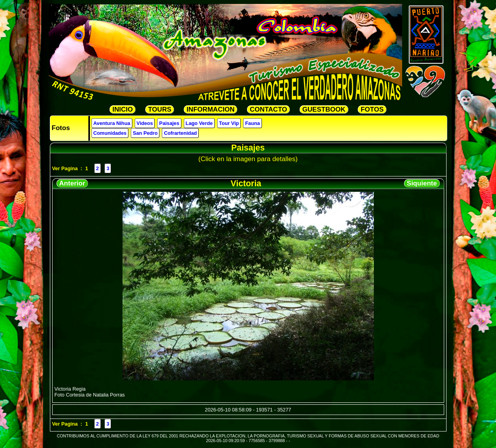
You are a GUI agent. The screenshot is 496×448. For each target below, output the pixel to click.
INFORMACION (210, 109)
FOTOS (372, 109)
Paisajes (169, 123)
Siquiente (422, 183)
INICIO (123, 109)
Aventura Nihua (112, 123)
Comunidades (110, 133)
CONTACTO (268, 109)
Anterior (72, 183)
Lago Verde (199, 123)
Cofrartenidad (180, 133)
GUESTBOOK (324, 109)
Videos (145, 123)
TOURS (160, 109)
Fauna (253, 123)
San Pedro (145, 133)
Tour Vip (229, 123)
